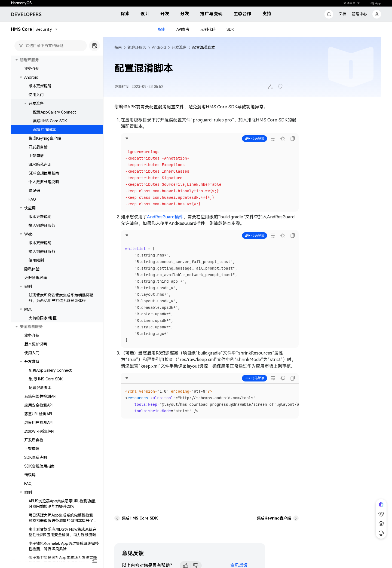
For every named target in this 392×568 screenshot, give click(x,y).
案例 (28, 286)
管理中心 (359, 14)
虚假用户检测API (38, 423)
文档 (342, 14)
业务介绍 (32, 69)
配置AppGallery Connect (55, 112)
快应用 (30, 208)
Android (31, 77)
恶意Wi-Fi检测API (39, 431)
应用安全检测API (38, 405)
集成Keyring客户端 (45, 138)
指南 (162, 29)
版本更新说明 (40, 86)
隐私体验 (32, 269)
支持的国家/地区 (43, 318)
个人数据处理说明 (44, 182)
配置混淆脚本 (44, 130)
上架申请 (36, 156)
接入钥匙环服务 (42, 225)
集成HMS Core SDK (50, 121)
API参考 (183, 29)
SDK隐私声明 (40, 164)
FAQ (32, 199)
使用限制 (36, 260)
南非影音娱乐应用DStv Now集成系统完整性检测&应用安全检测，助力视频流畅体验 (64, 535)
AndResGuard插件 (165, 217)
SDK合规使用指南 (44, 173)
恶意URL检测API (38, 414)
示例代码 (208, 29)
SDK (230, 29)
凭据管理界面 (36, 278)
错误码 (34, 191)
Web (28, 234)
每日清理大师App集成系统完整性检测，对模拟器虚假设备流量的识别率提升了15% (63, 521)
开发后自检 (38, 147)
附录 (28, 309)
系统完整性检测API (40, 396)
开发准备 (36, 103)
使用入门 (36, 95)
